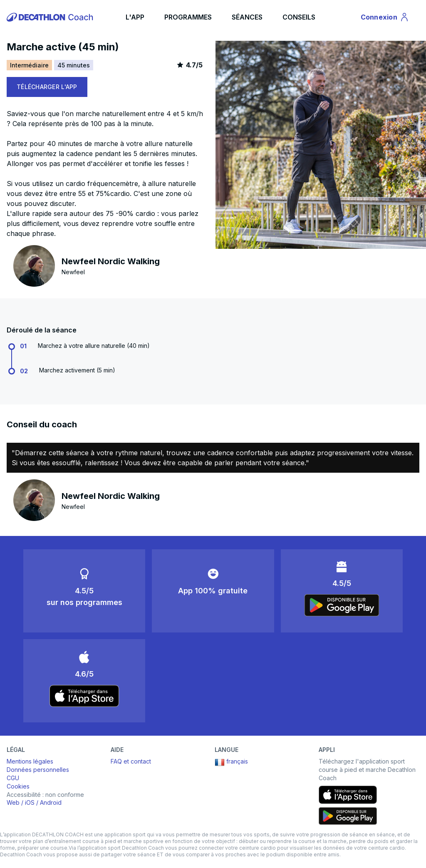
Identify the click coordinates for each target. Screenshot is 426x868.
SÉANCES (247, 17)
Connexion (385, 18)
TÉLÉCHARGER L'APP (47, 87)
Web (13, 802)
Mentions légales (30, 761)
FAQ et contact (131, 761)
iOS (30, 802)
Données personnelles (38, 770)
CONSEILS (299, 17)
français (231, 762)
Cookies (18, 786)
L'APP (135, 17)
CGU (13, 778)
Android (51, 802)
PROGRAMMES (188, 17)
